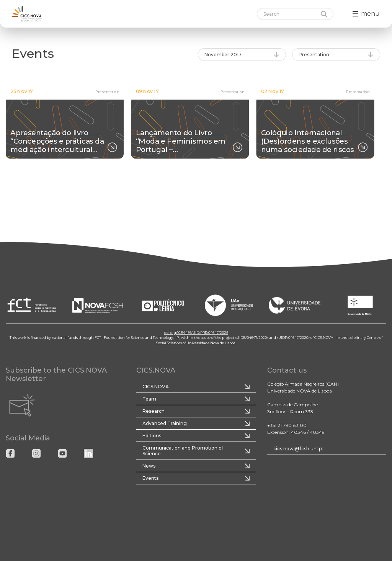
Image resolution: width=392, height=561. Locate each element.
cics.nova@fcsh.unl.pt (298, 449)
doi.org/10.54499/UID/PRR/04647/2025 (196, 332)
